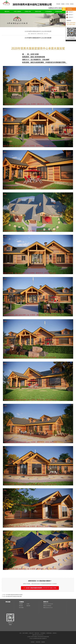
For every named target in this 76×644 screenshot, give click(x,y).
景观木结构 (38, 11)
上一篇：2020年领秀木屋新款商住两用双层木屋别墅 (12, 595)
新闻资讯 (55, 633)
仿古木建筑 (21, 608)
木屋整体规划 (59, 11)
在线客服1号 (70, 12)
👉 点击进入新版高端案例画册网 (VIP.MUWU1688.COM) (40, 588)
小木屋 (28, 604)
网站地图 (58, 4)
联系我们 (72, 4)
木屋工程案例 (17, 11)
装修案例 (43, 642)
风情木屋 (28, 606)
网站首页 (7, 11)
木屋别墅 (21, 604)
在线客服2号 (70, 15)
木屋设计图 (28, 11)
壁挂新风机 (38, 642)
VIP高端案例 (48, 11)
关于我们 (67, 4)
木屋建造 (63, 4)
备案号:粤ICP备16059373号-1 (38, 635)
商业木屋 (21, 606)
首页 (20, 633)
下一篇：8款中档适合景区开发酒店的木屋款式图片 (12, 597)
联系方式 (46, 602)
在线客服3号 (70, 17)
